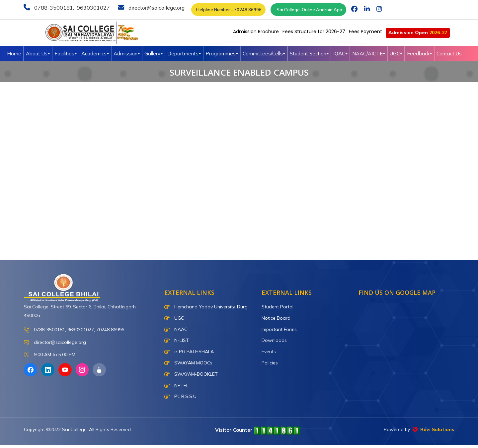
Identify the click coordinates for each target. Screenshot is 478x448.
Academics (95, 54)
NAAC (176, 329)
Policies (270, 363)
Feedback (419, 54)
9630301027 (93, 8)
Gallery (154, 54)
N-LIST (177, 340)
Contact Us (449, 54)
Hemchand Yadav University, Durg (206, 307)
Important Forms (279, 329)
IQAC (340, 54)
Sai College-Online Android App (308, 10)
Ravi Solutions (433, 429)
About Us (38, 54)
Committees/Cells (264, 54)
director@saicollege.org (156, 8)
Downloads (274, 340)
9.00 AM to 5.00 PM (50, 355)
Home (14, 54)
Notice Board (276, 318)
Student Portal (278, 307)
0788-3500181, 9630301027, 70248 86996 (74, 330)
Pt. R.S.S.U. (181, 396)
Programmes (222, 54)
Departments (184, 54)
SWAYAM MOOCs (188, 363)
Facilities (66, 54)
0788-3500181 (53, 8)
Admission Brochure (256, 32)
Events (269, 352)
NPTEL (176, 385)
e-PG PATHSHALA (189, 352)
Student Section (309, 54)
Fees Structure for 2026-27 (314, 32)
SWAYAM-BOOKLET (191, 374)
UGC (396, 54)
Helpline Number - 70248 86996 (228, 10)
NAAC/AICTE (369, 54)
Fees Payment (365, 32)
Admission (127, 54)
